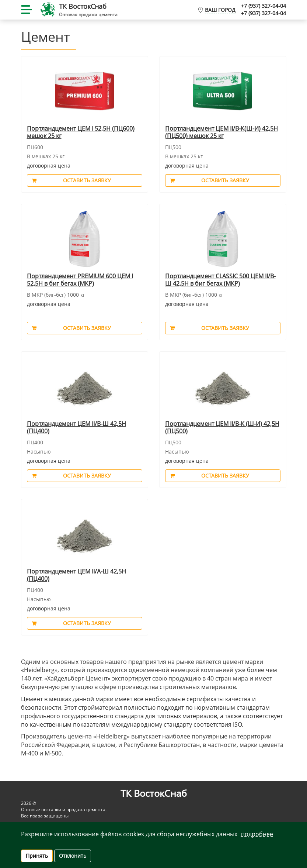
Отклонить (73, 856)
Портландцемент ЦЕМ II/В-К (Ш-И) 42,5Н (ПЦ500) (222, 428)
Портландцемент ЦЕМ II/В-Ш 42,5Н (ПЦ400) (76, 428)
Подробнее (257, 834)
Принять (37, 856)
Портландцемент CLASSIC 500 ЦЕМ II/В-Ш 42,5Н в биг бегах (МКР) (220, 280)
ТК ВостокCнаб (83, 6)
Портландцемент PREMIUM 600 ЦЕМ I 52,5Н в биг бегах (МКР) (80, 280)
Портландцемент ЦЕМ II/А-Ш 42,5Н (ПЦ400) (76, 575)
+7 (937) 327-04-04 (264, 6)
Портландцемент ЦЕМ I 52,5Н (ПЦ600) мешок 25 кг (81, 132)
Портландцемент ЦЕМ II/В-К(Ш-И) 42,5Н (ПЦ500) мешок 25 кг (221, 132)
